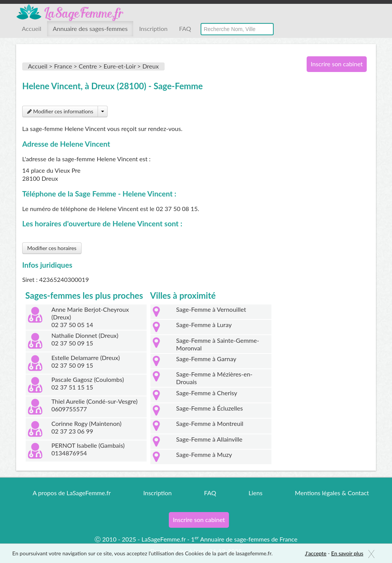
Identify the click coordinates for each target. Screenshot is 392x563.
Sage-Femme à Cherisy (207, 393)
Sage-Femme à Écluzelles (209, 408)
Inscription (153, 29)
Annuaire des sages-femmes (90, 29)
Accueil (32, 29)
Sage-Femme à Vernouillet (211, 309)
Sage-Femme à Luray (204, 325)
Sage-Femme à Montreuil (210, 423)
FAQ (185, 29)
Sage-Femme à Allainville (209, 439)
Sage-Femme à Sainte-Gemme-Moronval (218, 344)
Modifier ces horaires (52, 248)
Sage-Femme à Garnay (206, 359)
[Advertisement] (334, 202)
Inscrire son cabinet (336, 64)
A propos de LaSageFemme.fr (72, 493)
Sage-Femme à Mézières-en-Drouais (214, 378)
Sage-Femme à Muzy (204, 454)
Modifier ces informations (60, 111)
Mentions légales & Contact (332, 493)
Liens (255, 493)
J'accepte (316, 553)
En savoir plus (347, 553)
